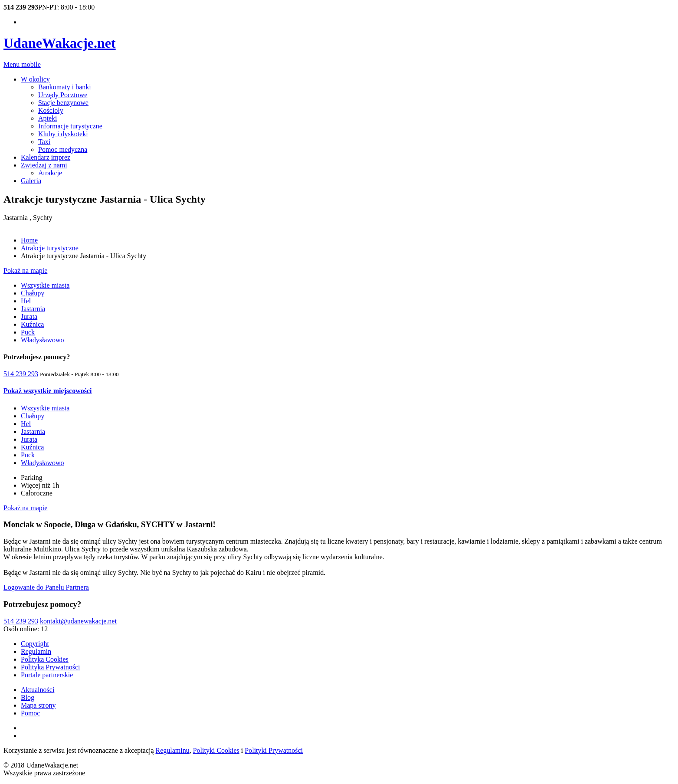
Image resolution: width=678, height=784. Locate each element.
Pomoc (30, 713)
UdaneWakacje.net (60, 43)
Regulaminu (173, 750)
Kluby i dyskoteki (63, 134)
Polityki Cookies (216, 750)
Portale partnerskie (47, 675)
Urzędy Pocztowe (63, 95)
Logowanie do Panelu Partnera (46, 587)
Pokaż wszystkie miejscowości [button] (48, 391)
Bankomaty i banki (65, 87)
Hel (26, 301)
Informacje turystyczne (70, 126)
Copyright (35, 644)
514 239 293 (21, 374)
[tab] (339, 391)
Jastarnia (33, 309)
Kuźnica (32, 324)
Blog (28, 697)
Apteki (48, 118)
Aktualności (38, 690)
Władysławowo (43, 340)
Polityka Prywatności (50, 667)
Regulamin (36, 651)
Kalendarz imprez (46, 157)
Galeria (31, 181)
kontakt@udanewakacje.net (78, 621)
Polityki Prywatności (274, 750)
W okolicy (35, 79)
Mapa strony (38, 705)
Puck (28, 332)
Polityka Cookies (45, 659)
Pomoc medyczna (63, 149)
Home (29, 240)
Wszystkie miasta (45, 285)
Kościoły (51, 110)
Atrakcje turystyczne (50, 248)
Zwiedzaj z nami (44, 165)
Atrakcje (50, 173)
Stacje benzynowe (63, 103)
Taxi (44, 142)
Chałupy (33, 293)
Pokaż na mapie (25, 271)
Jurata (29, 317)
